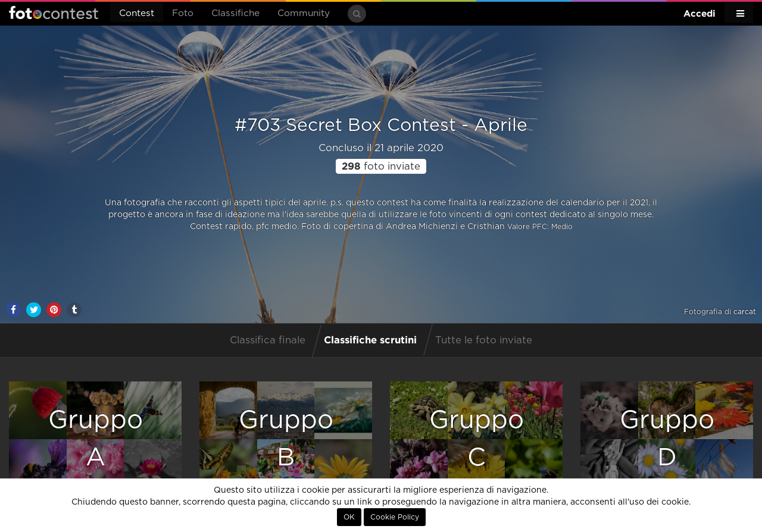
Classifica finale (268, 340)
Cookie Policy (395, 517)
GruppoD (667, 439)
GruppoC (477, 439)
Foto (183, 13)
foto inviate (381, 167)
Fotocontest (54, 12)
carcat (745, 312)
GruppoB (286, 439)
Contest (137, 13)
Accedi (699, 13)
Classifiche (235, 13)
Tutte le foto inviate (484, 340)
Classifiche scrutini (370, 339)
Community (304, 13)
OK (349, 517)
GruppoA (96, 439)
